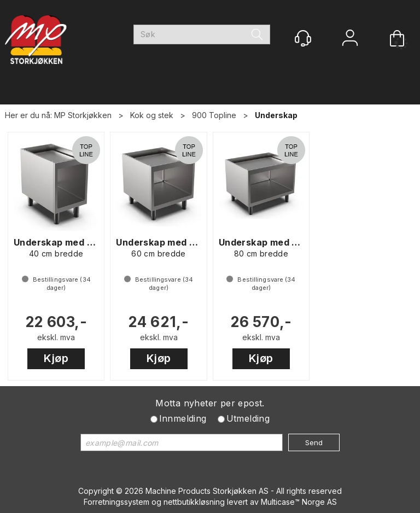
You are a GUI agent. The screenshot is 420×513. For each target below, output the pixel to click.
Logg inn (350, 39)
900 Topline (214, 115)
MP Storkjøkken (83, 115)
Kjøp (56, 358)
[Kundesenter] (303, 38)
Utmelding (248, 418)
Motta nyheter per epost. (210, 403)
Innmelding (183, 418)
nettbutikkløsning (194, 502)
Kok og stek (152, 115)
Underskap (276, 115)
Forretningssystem (116, 502)
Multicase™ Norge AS (299, 502)
